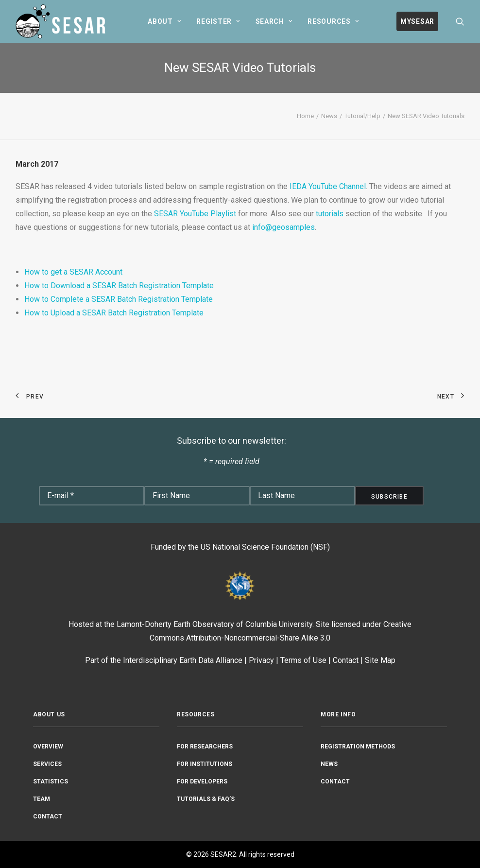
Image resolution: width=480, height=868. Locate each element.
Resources (333, 21)
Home (305, 116)
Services (47, 764)
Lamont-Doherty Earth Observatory (175, 624)
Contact (346, 660)
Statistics (51, 781)
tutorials (330, 214)
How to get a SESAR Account (73, 272)
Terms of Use (303, 660)
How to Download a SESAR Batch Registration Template (119, 286)
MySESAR (417, 21)
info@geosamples (283, 227)
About (164, 21)
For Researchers (205, 746)
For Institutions (205, 764)
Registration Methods (358, 746)
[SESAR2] (63, 21)
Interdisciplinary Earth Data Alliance (183, 660)
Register (218, 21)
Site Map (380, 660)
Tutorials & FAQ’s (206, 799)
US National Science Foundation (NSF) (265, 547)
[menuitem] (164, 21)
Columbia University (279, 624)
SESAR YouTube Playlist (195, 214)
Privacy (261, 660)
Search (274, 21)
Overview (48, 746)
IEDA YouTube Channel (328, 186)
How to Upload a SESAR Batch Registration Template (114, 313)
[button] (460, 21)
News (329, 116)
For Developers (202, 781)
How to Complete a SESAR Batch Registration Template (119, 299)
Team (42, 799)
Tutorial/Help (362, 116)
